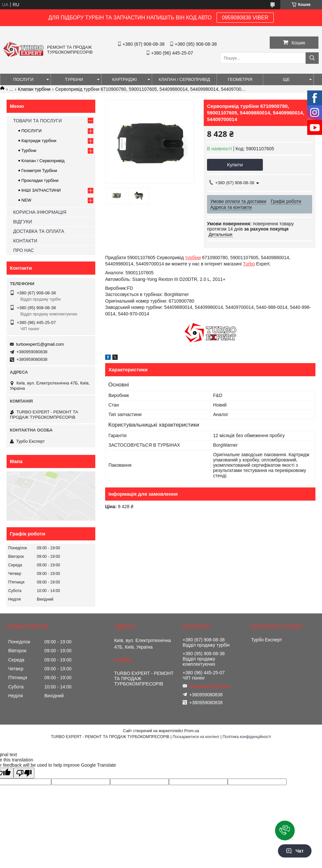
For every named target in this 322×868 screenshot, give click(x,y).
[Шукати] (312, 58)
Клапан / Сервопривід (43, 161)
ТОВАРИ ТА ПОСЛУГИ (37, 121)
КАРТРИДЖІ (125, 79)
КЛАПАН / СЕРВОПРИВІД (184, 79)
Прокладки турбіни (40, 180)
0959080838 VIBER (245, 18)
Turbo (249, 264)
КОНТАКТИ (25, 241)
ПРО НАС (23, 250)
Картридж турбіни (39, 141)
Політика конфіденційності (247, 737)
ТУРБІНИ (74, 79)
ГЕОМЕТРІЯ (240, 79)
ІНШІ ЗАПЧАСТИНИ (41, 190)
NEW (26, 200)
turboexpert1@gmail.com (40, 344)
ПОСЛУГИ (23, 79)
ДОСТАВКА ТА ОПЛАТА (39, 231)
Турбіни (29, 150)
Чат (295, 851)
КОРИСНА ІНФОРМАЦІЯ (40, 212)
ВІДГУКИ (23, 222)
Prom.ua (192, 731)
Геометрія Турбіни (39, 171)
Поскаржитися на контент (196, 737)
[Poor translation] (24, 773)
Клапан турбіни (34, 89)
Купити (235, 165)
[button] (285, 831)
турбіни (193, 258)
